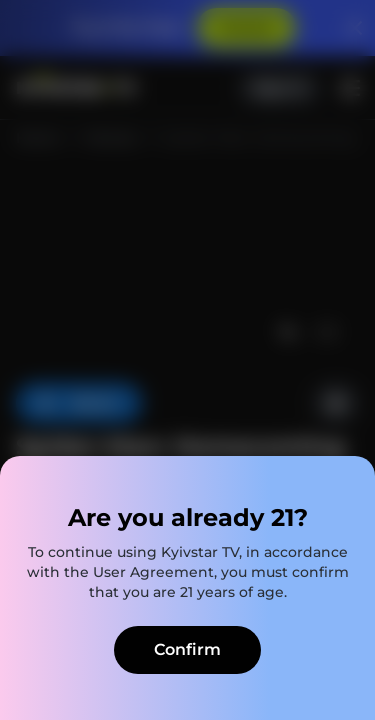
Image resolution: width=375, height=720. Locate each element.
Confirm (187, 649)
